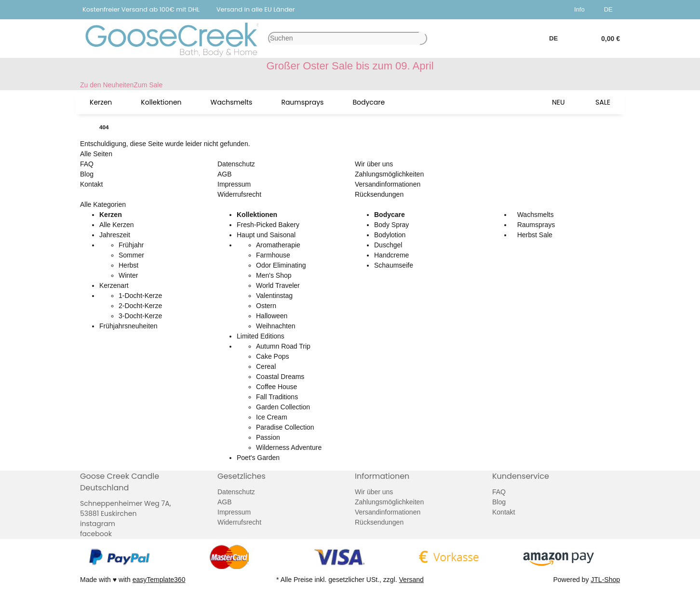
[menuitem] (101, 102)
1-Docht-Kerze (140, 296)
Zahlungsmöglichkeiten (389, 174)
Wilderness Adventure (289, 447)
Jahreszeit (115, 235)
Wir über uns (374, 164)
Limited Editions (261, 336)
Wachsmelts (535, 215)
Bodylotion (390, 235)
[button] (581, 10)
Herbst (128, 265)
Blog (87, 174)
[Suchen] (344, 38)
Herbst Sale (534, 235)
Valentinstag (274, 296)
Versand (411, 580)
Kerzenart (114, 285)
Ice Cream (272, 417)
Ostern (266, 306)
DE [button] (610, 9)
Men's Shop (274, 275)
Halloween (272, 316)
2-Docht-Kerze (140, 306)
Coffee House (276, 387)
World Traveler (278, 285)
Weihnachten (276, 326)
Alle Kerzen (117, 225)
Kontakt (91, 184)
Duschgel (388, 245)
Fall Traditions (277, 397)
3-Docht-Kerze (140, 316)
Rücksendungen (379, 194)
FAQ (87, 164)
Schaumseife (394, 265)
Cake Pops (272, 356)
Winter (128, 275)
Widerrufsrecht (239, 194)
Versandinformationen (388, 184)
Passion (268, 437)
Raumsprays (535, 225)
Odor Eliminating (281, 265)
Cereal (266, 366)
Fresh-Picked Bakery (268, 225)
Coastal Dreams (280, 377)
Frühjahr (131, 245)
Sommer (131, 255)
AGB (225, 174)
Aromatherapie (278, 245)
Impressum (234, 184)
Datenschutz (236, 164)
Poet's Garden (258, 458)
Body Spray (391, 225)
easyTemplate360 (159, 580)
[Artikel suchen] (423, 38)
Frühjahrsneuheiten (128, 326)
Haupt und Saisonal (266, 235)
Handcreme (391, 255)
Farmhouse (273, 255)
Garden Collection (283, 407)
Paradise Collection (285, 427)
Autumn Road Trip (283, 346)
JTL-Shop (605, 580)
